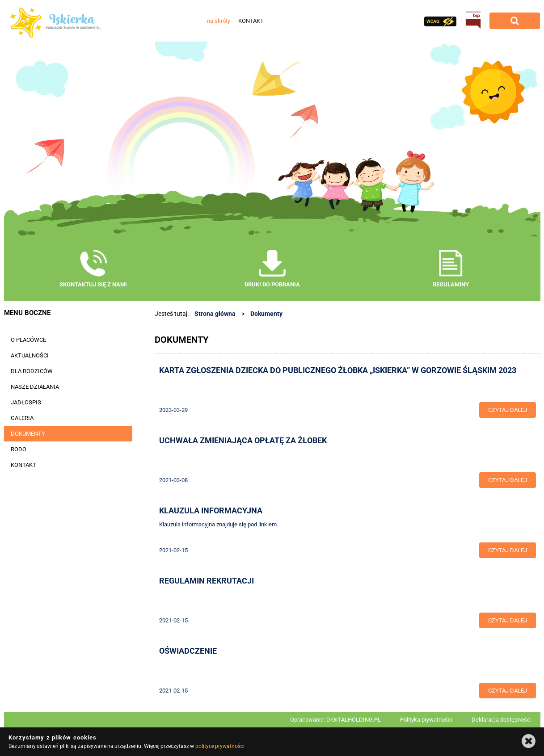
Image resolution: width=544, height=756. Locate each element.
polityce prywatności (220, 746)
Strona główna (215, 314)
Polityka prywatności (426, 720)
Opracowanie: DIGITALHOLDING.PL (335, 720)
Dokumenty (266, 314)
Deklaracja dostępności (502, 720)
